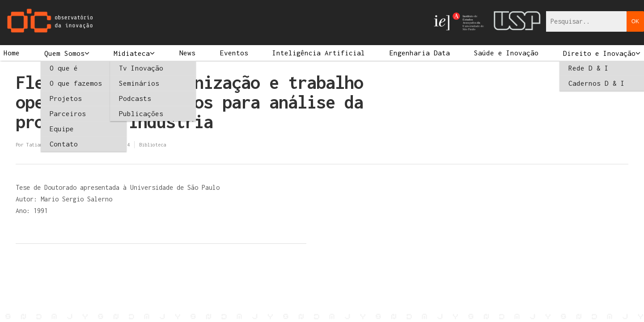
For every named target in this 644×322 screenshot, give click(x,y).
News (187, 53)
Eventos (234, 53)
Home (12, 53)
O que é (64, 68)
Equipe (62, 129)
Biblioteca (153, 145)
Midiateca (132, 53)
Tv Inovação (141, 68)
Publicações (141, 113)
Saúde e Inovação (506, 53)
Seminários (139, 83)
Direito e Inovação (599, 53)
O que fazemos (76, 83)
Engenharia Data (420, 53)
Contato (64, 144)
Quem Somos (64, 53)
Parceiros (68, 113)
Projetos (66, 98)
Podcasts (135, 98)
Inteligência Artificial (319, 53)
